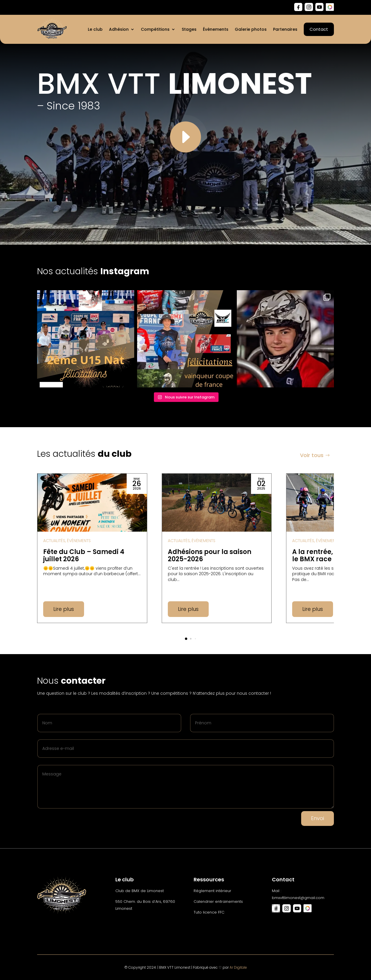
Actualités (54, 541)
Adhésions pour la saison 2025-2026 (210, 555)
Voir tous (312, 455)
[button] (186, 639)
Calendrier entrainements (218, 902)
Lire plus (64, 609)
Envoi (318, 818)
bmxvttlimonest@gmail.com (298, 898)
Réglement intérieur (212, 891)
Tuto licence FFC (209, 912)
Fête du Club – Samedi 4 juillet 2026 (84, 555)
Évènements (79, 541)
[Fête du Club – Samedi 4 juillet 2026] (92, 503)
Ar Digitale (238, 967)
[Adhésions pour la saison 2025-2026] (217, 503)
